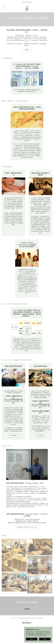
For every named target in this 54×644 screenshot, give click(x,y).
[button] (5, 8)
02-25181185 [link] (27, 2)
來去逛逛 (27, 609)
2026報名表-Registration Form (27, 527)
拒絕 (32, 639)
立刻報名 (27, 50)
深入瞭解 (13, 435)
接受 (45, 639)
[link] (27, 8)
